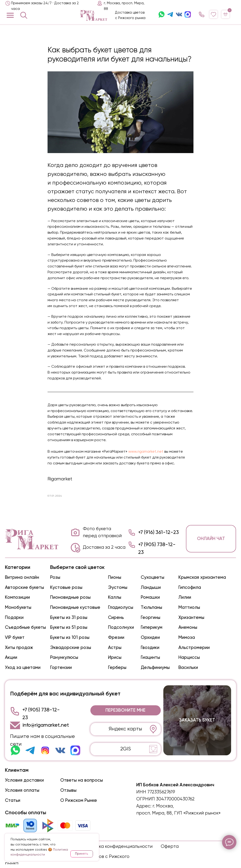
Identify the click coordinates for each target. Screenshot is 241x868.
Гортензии (61, 668)
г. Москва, (163, 806)
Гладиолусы (121, 608)
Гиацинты (150, 658)
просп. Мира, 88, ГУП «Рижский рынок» (178, 813)
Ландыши (151, 588)
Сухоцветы (153, 577)
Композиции (17, 597)
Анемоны (188, 627)
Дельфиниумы (155, 668)
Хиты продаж (19, 648)
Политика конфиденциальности (118, 847)
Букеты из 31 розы (69, 618)
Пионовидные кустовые (75, 608)
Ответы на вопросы (82, 780)
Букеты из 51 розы (69, 627)
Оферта (170, 847)
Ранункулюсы (64, 658)
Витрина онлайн (22, 577)
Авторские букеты (24, 588)
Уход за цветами (23, 668)
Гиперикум (152, 627)
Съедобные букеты (25, 627)
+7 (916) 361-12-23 (159, 532)
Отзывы (68, 790)
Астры (115, 648)
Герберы (117, 668)
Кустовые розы (66, 588)
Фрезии (116, 638)
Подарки (14, 618)
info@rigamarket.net (46, 725)
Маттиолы (189, 608)
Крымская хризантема (202, 577)
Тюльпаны (151, 608)
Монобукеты (18, 608)
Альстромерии (194, 648)
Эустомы (118, 588)
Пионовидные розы (70, 597)
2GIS (126, 749)
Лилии (185, 597)
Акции (11, 658)
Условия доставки (24, 780)
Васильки (188, 668)
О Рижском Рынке (79, 800)
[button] (126, 710)
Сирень (116, 618)
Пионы (115, 577)
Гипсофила (190, 588)
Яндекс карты (125, 729)
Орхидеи (150, 638)
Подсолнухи (121, 627)
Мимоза (187, 638)
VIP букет (15, 638)
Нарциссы (189, 658)
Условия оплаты (22, 790)
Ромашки (150, 597)
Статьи (13, 800)
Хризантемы (191, 618)
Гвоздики (150, 648)
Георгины (151, 618)
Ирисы (115, 658)
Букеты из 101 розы (70, 638)
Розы (55, 577)
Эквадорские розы (71, 648)
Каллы (115, 597)
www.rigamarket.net (146, 452)
